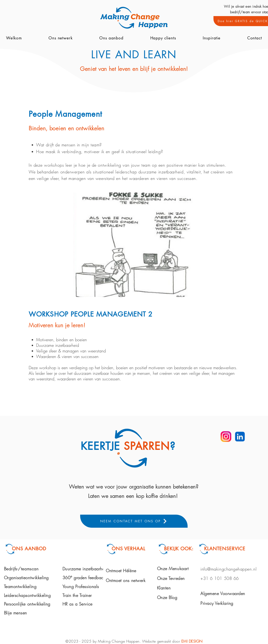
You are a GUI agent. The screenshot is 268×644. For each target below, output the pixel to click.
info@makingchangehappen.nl (228, 569)
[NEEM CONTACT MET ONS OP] (134, 521)
